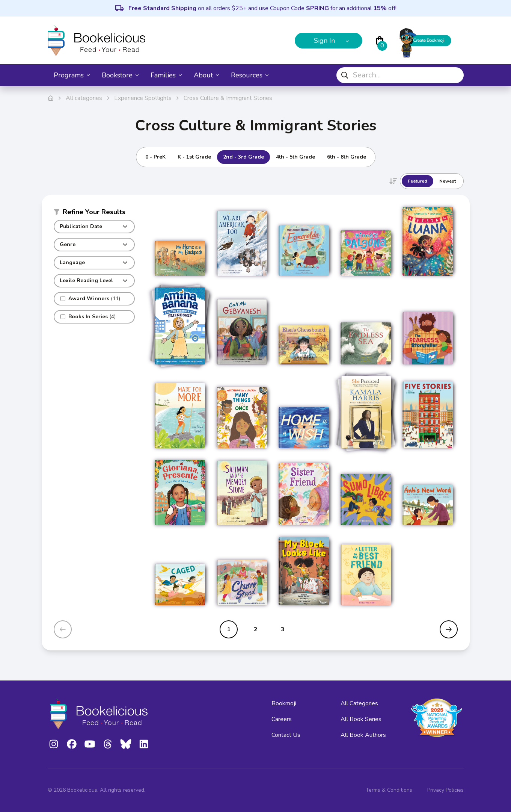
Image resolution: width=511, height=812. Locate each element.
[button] (94, 213)
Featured (418, 181)
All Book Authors (363, 735)
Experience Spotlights (143, 98)
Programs (72, 75)
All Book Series (361, 719)
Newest (448, 181)
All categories (84, 98)
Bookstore (120, 75)
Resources (250, 75)
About (206, 75)
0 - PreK (155, 157)
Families (166, 75)
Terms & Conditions (389, 790)
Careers (282, 719)
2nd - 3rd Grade (243, 157)
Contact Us (286, 735)
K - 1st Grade (194, 157)
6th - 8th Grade (347, 157)
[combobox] (400, 75)
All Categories (359, 703)
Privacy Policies (445, 790)
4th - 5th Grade (295, 157)
